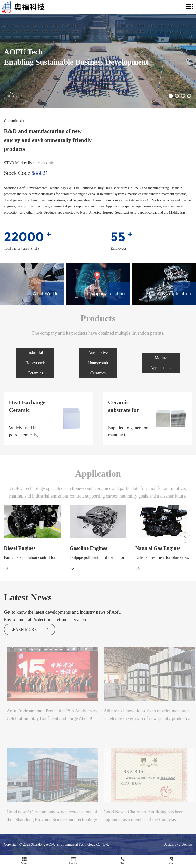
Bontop (187, 844)
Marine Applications (161, 363)
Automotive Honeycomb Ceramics (98, 363)
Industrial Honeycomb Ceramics (35, 363)
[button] (171, 96)
